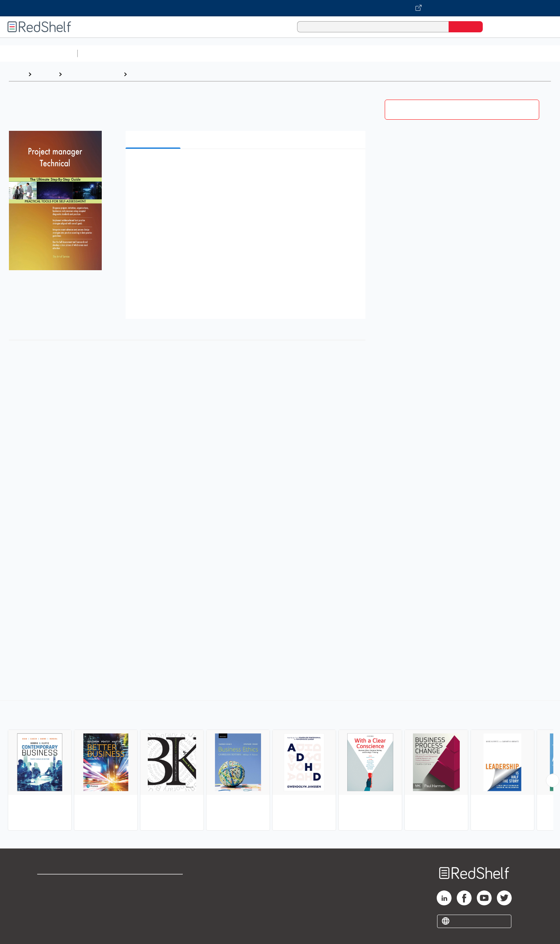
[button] (247, 166)
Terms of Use (154, 883)
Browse (45, 74)
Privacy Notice (58, 907)
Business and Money (93, 74)
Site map (49, 919)
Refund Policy (154, 895)
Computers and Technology (212, 53)
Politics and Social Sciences (366, 53)
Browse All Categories (39, 53)
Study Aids (100, 53)
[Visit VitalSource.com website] (280, 8)
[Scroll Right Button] (553, 780)
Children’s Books (493, 53)
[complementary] (280, 766)
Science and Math (146, 53)
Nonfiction (450, 53)
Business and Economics (288, 53)
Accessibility (152, 907)
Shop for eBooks (61, 883)
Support (48, 895)
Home (17, 74)
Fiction (420, 53)
